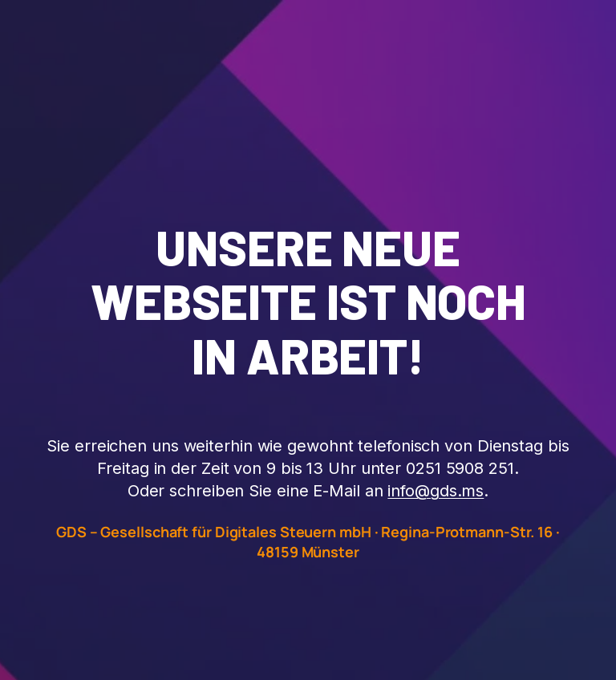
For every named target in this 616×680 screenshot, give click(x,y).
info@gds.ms (436, 491)
